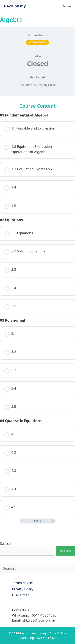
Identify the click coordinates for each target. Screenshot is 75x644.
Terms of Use (22, 583)
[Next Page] (53, 521)
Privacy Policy (23, 589)
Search (5, 543)
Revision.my (15, 6)
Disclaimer (20, 595)
